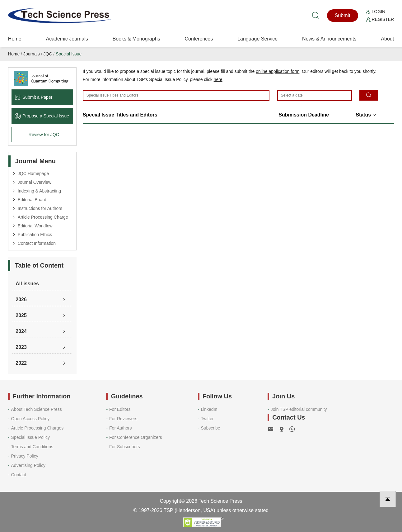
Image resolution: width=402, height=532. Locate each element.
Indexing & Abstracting (39, 191)
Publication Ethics (35, 235)
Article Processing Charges (37, 428)
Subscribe (210, 428)
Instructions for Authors (40, 208)
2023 (21, 347)
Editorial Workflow (35, 226)
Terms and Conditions (32, 447)
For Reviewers (123, 419)
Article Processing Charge (43, 217)
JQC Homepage (33, 173)
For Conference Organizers (136, 437)
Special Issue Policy (31, 437)
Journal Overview (35, 182)
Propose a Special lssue (42, 116)
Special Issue (69, 54)
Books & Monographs (136, 39)
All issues (27, 284)
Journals (32, 54)
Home (15, 39)
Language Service (257, 39)
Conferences (199, 39)
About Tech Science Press (37, 409)
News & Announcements (329, 39)
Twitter (207, 419)
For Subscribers (125, 447)
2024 (21, 331)
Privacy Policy (25, 456)
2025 (21, 315)
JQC (48, 54)
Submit (343, 15)
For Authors (120, 428)
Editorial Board (32, 200)
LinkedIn (209, 409)
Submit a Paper (34, 97)
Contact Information (37, 243)
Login (376, 12)
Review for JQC (44, 135)
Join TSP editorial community (299, 409)
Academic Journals (67, 39)
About (387, 39)
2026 (21, 299)
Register (380, 19)
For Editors (120, 409)
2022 (21, 363)
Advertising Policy (28, 465)
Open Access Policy (30, 419)
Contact (19, 475)
